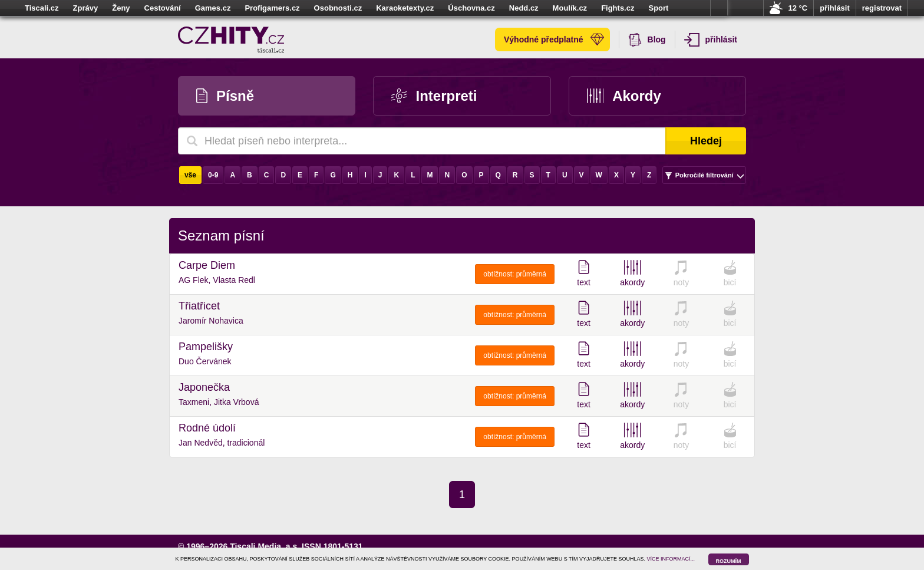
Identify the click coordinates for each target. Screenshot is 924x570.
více (719, 8)
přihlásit (835, 8)
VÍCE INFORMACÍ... (671, 559)
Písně (225, 96)
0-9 (213, 175)
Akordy (624, 96)
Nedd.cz (524, 8)
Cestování (163, 8)
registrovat (882, 8)
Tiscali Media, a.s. (265, 546)
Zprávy (86, 8)
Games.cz (213, 8)
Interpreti (434, 96)
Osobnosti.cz (338, 8)
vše (190, 175)
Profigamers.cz (272, 8)
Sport (658, 8)
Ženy (121, 8)
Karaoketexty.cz (405, 8)
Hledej (706, 141)
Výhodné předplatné (554, 39)
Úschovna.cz (471, 8)
